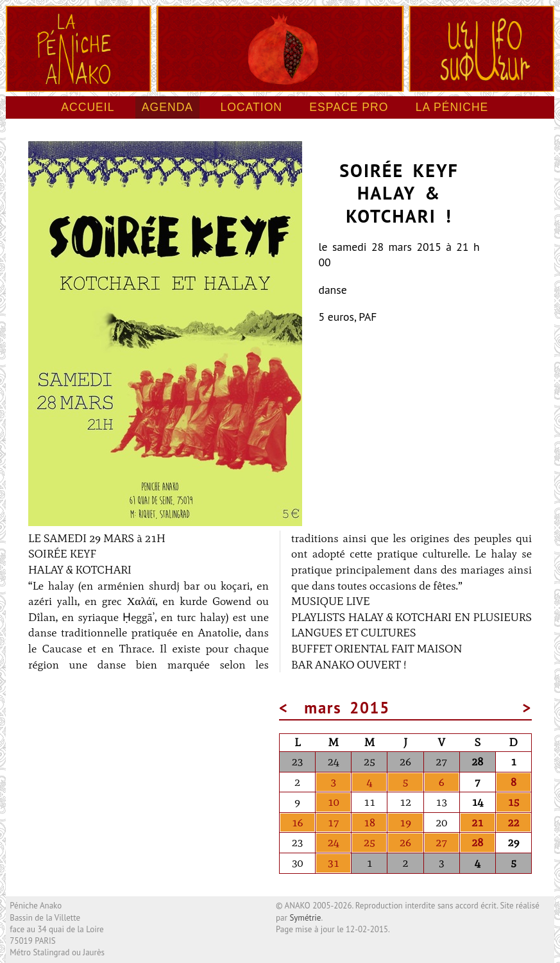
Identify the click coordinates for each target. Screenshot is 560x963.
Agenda (167, 107)
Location (251, 107)
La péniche (452, 107)
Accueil (88, 107)
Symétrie (305, 918)
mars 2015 (348, 708)
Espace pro (349, 107)
